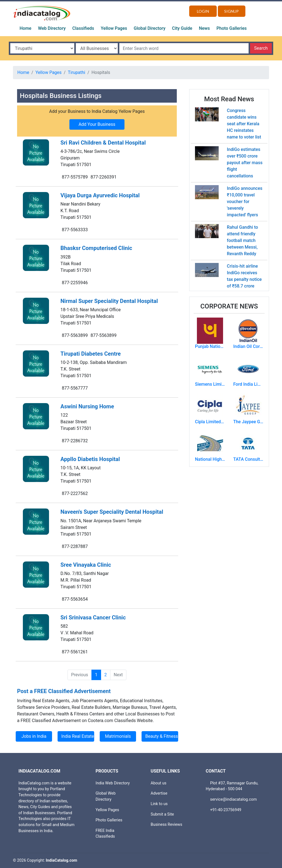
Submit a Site (162, 814)
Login (203, 11)
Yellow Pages (114, 28)
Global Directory (150, 28)
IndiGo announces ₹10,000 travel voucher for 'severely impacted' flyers (245, 202)
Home (25, 28)
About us (158, 783)
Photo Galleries (232, 28)
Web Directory (52, 28)
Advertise (159, 793)
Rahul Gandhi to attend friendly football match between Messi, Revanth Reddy (242, 240)
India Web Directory (113, 783)
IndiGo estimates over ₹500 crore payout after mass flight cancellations (245, 163)
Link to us (159, 804)
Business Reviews (166, 825)
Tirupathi (76, 72)
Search (261, 48)
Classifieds (83, 28)
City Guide (182, 28)
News (204, 28)
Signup (231, 11)
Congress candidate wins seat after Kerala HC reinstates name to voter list (244, 124)
